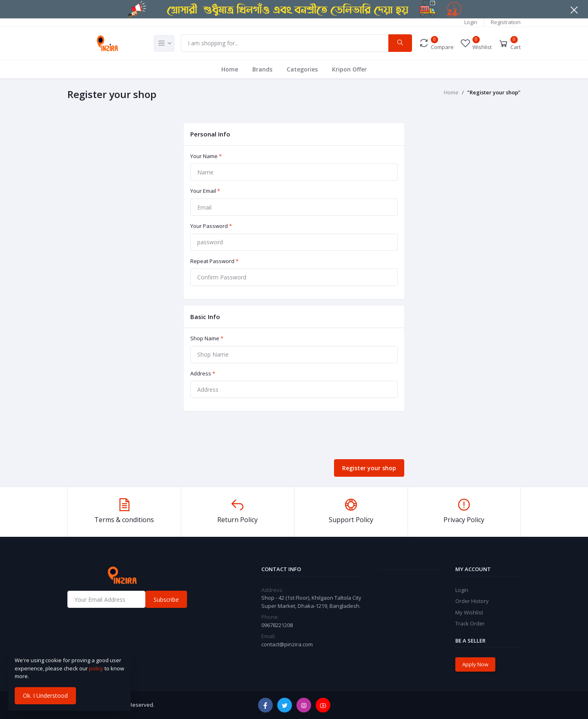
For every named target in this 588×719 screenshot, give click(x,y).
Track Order (470, 623)
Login (471, 22)
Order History (472, 601)
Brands (262, 69)
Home (230, 69)
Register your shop (369, 468)
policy (96, 668)
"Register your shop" (494, 92)
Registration (506, 22)
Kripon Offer (349, 69)
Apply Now (475, 664)
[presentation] (246, 437)
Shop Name (207, 338)
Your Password (211, 226)
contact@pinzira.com (287, 644)
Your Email (205, 191)
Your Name (206, 156)
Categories (302, 69)
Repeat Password (214, 261)
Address (203, 373)
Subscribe (166, 600)
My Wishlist (469, 612)
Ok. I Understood (45, 696)
